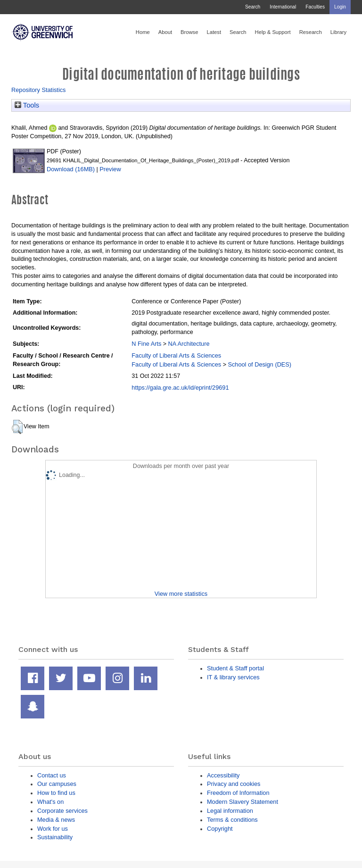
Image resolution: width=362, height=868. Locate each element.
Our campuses (57, 784)
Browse (189, 32)
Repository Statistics (39, 90)
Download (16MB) (71, 169)
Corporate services (62, 811)
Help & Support (273, 32)
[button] (17, 427)
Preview (110, 169)
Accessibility (223, 775)
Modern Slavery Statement (243, 802)
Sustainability (55, 837)
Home (143, 32)
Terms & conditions (232, 820)
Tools (27, 105)
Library (338, 32)
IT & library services (233, 677)
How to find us (56, 793)
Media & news (56, 820)
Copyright (220, 829)
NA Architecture (189, 344)
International (283, 7)
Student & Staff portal (235, 668)
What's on (50, 802)
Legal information (230, 811)
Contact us (52, 775)
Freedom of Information (238, 793)
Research (311, 32)
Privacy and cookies (234, 784)
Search (253, 7)
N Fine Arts (146, 344)
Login (340, 7)
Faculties (315, 7)
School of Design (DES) (259, 364)
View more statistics (181, 594)
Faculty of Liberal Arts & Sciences (176, 355)
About (165, 32)
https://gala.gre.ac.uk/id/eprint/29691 (180, 388)
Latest (214, 32)
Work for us (53, 829)
